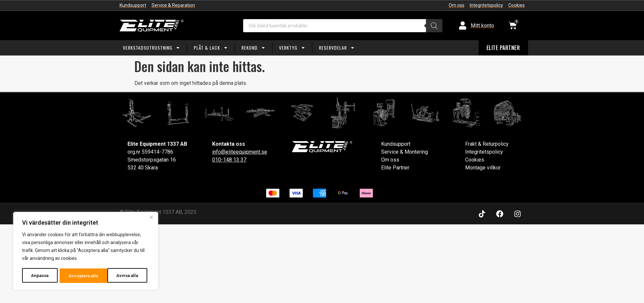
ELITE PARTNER (503, 48)
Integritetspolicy (484, 152)
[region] (86, 251)
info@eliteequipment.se (240, 152)
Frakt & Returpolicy (487, 144)
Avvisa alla (80, 276)
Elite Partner (395, 168)
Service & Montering (405, 152)
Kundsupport (396, 144)
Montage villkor (483, 168)
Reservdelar (337, 48)
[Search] (434, 26)
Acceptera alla (126, 276)
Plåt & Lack (211, 48)
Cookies (475, 160)
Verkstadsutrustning (152, 48)
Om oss (390, 160)
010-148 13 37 (229, 160)
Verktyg (292, 48)
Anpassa (40, 276)
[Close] (151, 218)
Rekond (253, 48)
